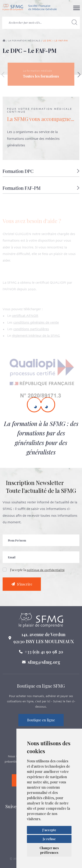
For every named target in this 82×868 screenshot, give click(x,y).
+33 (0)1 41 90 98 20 (44, 654)
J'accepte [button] (49, 830)
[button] (41, 173)
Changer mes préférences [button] (49, 850)
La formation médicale (24, 41)
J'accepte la (37, 572)
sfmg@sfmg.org (44, 664)
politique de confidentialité (46, 572)
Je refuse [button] (49, 839)
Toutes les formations (41, 76)
